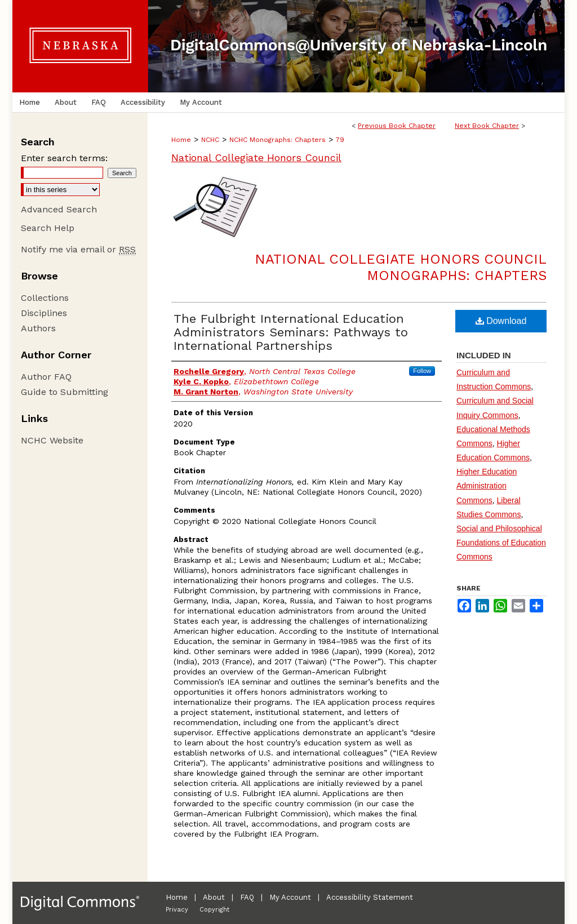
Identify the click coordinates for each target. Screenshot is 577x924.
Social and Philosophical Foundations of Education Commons (501, 543)
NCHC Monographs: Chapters (278, 140)
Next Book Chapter (487, 126)
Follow (422, 371)
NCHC (210, 140)
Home (181, 140)
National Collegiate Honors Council (256, 157)
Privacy (177, 910)
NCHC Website (52, 440)
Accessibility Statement (370, 897)
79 (340, 140)
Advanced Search (59, 209)
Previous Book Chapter (397, 126)
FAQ (247, 897)
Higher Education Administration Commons (487, 486)
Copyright (214, 910)
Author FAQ (46, 377)
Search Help (48, 228)
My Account (290, 897)
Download (501, 321)
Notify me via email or (78, 249)
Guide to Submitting (65, 392)
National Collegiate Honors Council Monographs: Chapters (401, 267)
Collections (45, 298)
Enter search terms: (64, 158)
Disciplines (44, 313)
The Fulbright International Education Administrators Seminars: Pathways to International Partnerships (291, 332)
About (214, 897)
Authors (38, 328)
